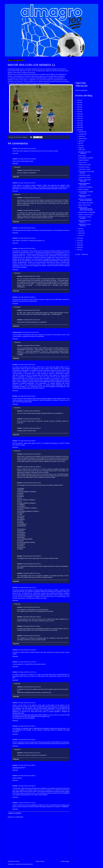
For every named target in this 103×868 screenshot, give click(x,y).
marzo (80, 231)
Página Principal (40, 861)
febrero (81, 233)
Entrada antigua (65, 861)
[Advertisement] (85, 69)
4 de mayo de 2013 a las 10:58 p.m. (32, 467)
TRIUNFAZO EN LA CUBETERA (87, 212)
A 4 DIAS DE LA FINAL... (85, 175)
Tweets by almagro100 (81, 90)
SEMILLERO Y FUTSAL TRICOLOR (85, 196)
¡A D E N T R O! (82, 163)
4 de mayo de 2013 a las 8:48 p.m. (32, 411)
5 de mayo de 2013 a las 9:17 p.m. (32, 320)
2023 (79, 107)
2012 (79, 238)
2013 (79, 130)
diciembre (81, 132)
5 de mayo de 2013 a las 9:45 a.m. (32, 607)
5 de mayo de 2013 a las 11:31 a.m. (27, 672)
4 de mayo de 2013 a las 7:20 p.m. (32, 310)
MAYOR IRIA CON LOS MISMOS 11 (84, 221)
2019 (79, 116)
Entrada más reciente (14, 861)
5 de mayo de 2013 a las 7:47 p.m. (32, 573)
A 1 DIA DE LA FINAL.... (84, 167)
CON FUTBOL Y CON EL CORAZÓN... (85, 218)
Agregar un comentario (15, 813)
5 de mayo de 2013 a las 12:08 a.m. (27, 650)
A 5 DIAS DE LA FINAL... (85, 178)
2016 (79, 123)
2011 (79, 241)
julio (80, 143)
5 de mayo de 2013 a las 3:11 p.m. (32, 753)
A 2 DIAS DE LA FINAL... (85, 169)
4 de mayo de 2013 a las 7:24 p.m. (32, 276)
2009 (79, 245)
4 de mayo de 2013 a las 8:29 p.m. (32, 210)
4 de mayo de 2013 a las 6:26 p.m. (27, 248)
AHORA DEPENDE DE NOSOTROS (84, 184)
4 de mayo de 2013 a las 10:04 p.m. (32, 428)
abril (80, 229)
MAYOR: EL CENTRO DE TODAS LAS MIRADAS (85, 200)
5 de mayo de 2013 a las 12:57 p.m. (32, 564)
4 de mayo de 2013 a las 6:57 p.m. (30, 332)
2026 (79, 100)
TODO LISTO (82, 150)
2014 (79, 128)
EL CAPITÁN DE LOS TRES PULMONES (86, 192)
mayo (80, 148)
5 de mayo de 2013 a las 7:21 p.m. (27, 803)
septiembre (82, 139)
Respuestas (17, 167)
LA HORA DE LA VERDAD (85, 187)
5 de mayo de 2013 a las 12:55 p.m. (32, 617)
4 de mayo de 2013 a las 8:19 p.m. (27, 396)
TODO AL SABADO (83, 190)
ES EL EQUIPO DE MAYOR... (86, 203)
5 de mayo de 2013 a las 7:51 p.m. (32, 636)
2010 (79, 243)
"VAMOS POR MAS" (84, 160)
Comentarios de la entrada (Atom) (24, 864)
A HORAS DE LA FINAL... (85, 165)
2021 (79, 112)
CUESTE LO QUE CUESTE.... (86, 215)
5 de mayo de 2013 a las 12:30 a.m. (27, 662)
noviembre (81, 134)
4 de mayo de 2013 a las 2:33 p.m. (27, 183)
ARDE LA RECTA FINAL (85, 205)
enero (80, 235)
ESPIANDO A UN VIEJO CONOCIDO (85, 153)
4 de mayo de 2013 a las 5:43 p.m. (27, 238)
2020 (79, 114)
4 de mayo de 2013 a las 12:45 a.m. (27, 149)
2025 (79, 102)
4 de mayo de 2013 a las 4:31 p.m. (27, 228)
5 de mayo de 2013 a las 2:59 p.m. (27, 776)
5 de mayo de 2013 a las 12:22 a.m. (32, 483)
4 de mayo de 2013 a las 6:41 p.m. (32, 170)
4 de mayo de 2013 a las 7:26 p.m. (32, 346)
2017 (79, 121)
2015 (79, 125)
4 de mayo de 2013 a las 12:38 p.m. (27, 159)
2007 (79, 250)
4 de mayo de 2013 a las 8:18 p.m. (27, 365)
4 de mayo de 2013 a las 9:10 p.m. (32, 419)
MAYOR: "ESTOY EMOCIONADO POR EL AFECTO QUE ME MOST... (86, 209)
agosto (80, 141)
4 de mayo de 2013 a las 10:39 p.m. (32, 454)
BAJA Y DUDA (82, 156)
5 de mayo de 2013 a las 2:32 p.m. (27, 703)
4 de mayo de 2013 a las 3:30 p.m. (32, 198)
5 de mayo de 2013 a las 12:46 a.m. (32, 556)
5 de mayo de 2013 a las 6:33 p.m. (27, 786)
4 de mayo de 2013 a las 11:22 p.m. (27, 588)
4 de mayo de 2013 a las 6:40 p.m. (27, 297)
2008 (79, 247)
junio (80, 146)
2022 (79, 109)
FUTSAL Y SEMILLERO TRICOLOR (85, 181)
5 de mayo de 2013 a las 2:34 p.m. (27, 726)
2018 (79, 118)
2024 (79, 105)
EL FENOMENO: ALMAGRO (86, 158)
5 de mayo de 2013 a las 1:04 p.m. (32, 626)
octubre (81, 136)
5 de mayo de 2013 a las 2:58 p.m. (27, 740)
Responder (15, 153)
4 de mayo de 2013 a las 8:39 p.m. (27, 441)
